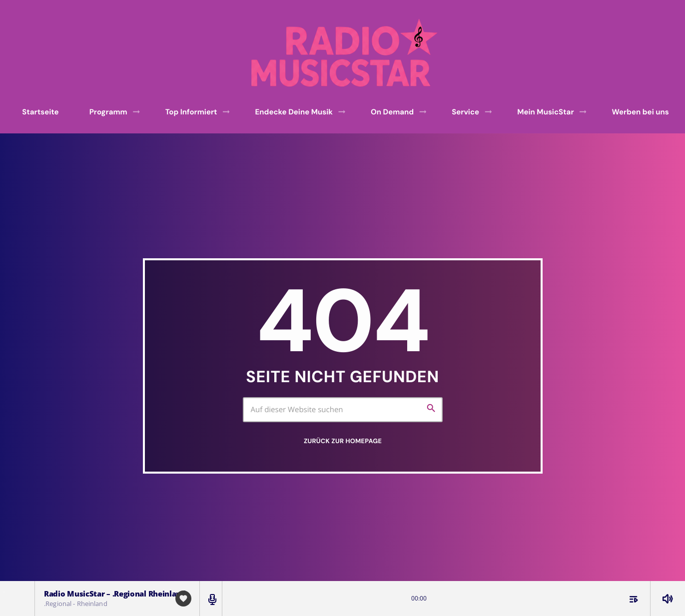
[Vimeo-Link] (346, 53)
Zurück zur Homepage (343, 441)
